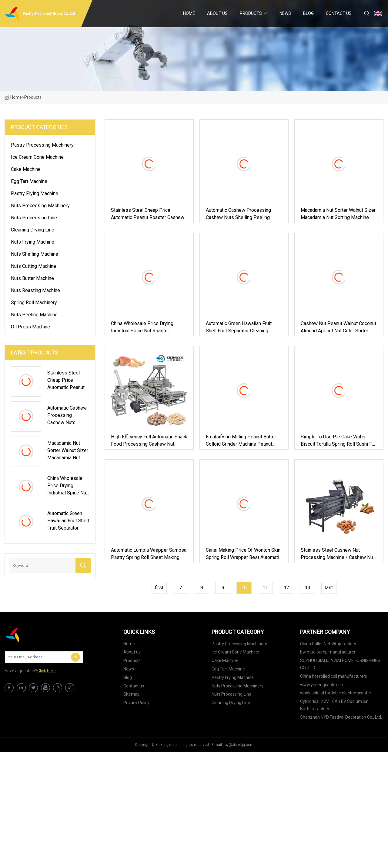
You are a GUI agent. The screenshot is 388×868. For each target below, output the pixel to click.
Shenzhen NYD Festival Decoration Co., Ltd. (341, 717)
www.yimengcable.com (322, 685)
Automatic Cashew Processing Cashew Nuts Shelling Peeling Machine (238, 214)
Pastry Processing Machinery (42, 145)
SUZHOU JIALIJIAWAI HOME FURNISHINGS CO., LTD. (340, 664)
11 (265, 588)
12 (286, 588)
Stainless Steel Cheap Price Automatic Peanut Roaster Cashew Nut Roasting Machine (148, 214)
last (329, 588)
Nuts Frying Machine (33, 242)
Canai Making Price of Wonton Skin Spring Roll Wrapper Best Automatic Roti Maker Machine (244, 554)
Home (189, 13)
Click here (47, 671)
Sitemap (132, 694)
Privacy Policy (136, 703)
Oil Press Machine (30, 327)
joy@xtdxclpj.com (239, 745)
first (159, 588)
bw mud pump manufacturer (328, 652)
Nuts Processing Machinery (40, 206)
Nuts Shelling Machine (35, 254)
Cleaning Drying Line (33, 230)
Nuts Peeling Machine (34, 315)
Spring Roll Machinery (34, 303)
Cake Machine (26, 169)
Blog (308, 13)
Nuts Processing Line (34, 218)
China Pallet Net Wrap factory (328, 644)
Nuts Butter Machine (32, 278)
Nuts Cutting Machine (33, 266)
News (285, 13)
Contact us (339, 13)
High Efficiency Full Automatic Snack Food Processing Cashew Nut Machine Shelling (149, 441)
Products (251, 13)
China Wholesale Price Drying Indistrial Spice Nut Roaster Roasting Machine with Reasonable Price (148, 328)
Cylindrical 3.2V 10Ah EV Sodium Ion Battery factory (334, 705)
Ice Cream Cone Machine (37, 157)
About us (217, 13)
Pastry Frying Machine (35, 193)
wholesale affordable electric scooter (336, 693)
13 (308, 588)
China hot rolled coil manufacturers (334, 676)
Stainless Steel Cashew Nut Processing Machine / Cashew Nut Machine (338, 554)
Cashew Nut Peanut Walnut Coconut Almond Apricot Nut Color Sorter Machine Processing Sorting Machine (338, 328)
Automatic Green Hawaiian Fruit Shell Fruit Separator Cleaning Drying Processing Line (239, 328)
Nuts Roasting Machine (35, 290)
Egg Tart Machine (29, 181)
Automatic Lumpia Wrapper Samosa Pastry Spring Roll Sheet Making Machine (149, 554)
